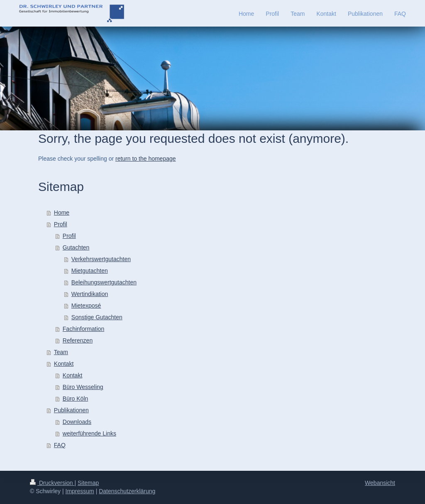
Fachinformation (83, 329)
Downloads (77, 422)
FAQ (60, 445)
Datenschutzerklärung (127, 491)
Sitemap (88, 483)
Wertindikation (90, 294)
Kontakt (64, 364)
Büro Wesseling (83, 387)
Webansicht (380, 483)
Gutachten (76, 247)
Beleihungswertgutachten (104, 282)
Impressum (80, 491)
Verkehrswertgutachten (101, 259)
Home (62, 213)
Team (61, 352)
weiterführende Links (89, 433)
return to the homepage (146, 159)
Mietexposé (86, 306)
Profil (61, 224)
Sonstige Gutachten (97, 317)
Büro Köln (75, 399)
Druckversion (52, 483)
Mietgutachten (90, 271)
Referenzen (78, 340)
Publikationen (71, 410)
